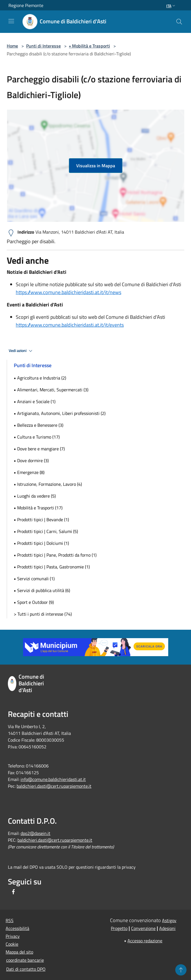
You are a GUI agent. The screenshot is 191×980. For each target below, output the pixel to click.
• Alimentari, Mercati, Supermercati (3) (51, 390)
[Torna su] (181, 970)
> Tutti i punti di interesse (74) (43, 614)
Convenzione (143, 928)
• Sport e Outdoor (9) (34, 602)
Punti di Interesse (43, 46)
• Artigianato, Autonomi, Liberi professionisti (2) (60, 413)
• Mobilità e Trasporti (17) (38, 508)
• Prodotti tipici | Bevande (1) (41, 520)
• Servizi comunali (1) (34, 579)
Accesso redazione (145, 941)
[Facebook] (14, 892)
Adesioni (167, 928)
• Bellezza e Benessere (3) (39, 425)
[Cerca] (179, 22)
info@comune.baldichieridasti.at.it (53, 779)
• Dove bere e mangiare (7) (39, 449)
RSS (10, 920)
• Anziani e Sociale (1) (35, 401)
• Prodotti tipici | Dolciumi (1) (41, 543)
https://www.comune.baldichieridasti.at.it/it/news (68, 292)
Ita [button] (171, 6)
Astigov (169, 920)
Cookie (12, 944)
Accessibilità (17, 928)
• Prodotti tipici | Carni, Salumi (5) (46, 531)
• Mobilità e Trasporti (89, 46)
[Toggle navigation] (11, 21)
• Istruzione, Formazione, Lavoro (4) (48, 484)
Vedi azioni (21, 351)
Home (12, 46)
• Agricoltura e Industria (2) (40, 378)
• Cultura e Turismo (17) (37, 437)
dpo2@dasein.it (35, 833)
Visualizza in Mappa (96, 166)
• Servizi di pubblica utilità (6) (42, 590)
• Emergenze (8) (29, 472)
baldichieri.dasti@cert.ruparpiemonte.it (54, 786)
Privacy (13, 936)
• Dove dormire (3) (31, 460)
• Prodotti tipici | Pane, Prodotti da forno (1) (55, 555)
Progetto (119, 928)
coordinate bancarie (25, 960)
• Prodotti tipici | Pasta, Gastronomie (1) (52, 567)
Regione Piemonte (26, 5)
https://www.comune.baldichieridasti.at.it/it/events (70, 325)
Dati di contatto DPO (26, 969)
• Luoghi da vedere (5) (35, 496)
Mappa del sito (19, 952)
